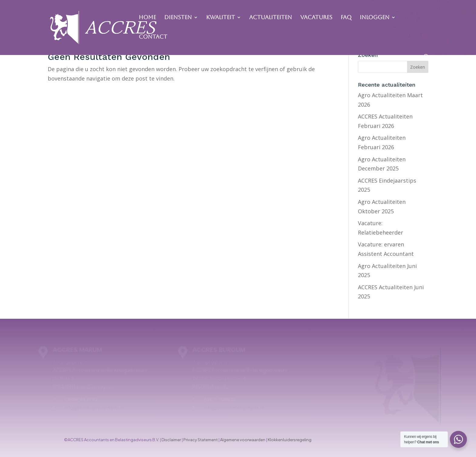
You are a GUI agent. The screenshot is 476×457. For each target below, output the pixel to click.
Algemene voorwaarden (243, 440)
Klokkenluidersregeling (290, 440)
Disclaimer (171, 440)
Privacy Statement (201, 440)
